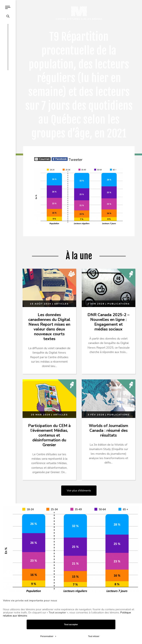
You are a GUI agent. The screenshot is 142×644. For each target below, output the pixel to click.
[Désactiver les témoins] (135, 485)
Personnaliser (48, 238)
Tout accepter (71, 226)
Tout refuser (94, 238)
